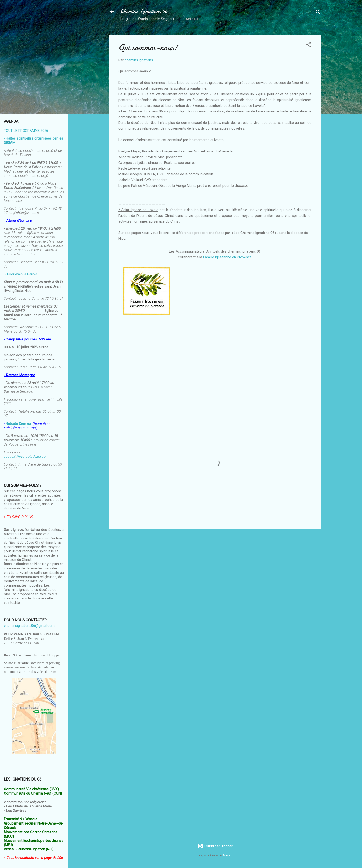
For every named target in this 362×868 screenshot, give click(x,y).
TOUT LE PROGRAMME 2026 (26, 131)
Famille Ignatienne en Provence (227, 257)
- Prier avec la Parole (21, 274)
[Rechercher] (318, 13)
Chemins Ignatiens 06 (144, 11)
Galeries (227, 855)
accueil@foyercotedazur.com (26, 457)
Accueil (192, 19)
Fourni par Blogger (215, 846)
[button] (309, 45)
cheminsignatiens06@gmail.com (29, 626)
